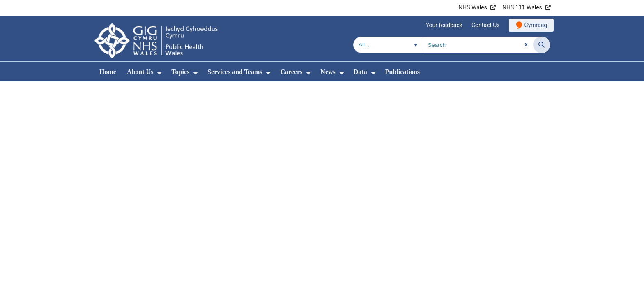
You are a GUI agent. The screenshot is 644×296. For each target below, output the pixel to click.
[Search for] (478, 45)
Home (108, 72)
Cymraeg (536, 25)
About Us (140, 72)
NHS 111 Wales (522, 7)
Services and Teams (235, 72)
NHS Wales (473, 7)
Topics (180, 72)
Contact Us (486, 25)
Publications (402, 72)
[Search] (542, 45)
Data (360, 72)
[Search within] (388, 45)
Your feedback (444, 25)
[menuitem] (159, 73)
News (328, 72)
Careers (291, 72)
